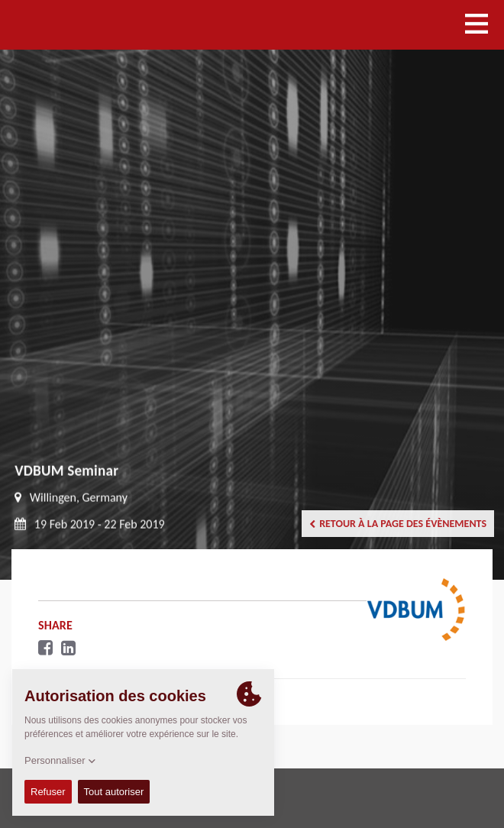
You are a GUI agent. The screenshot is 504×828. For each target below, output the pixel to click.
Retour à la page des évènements (398, 524)
